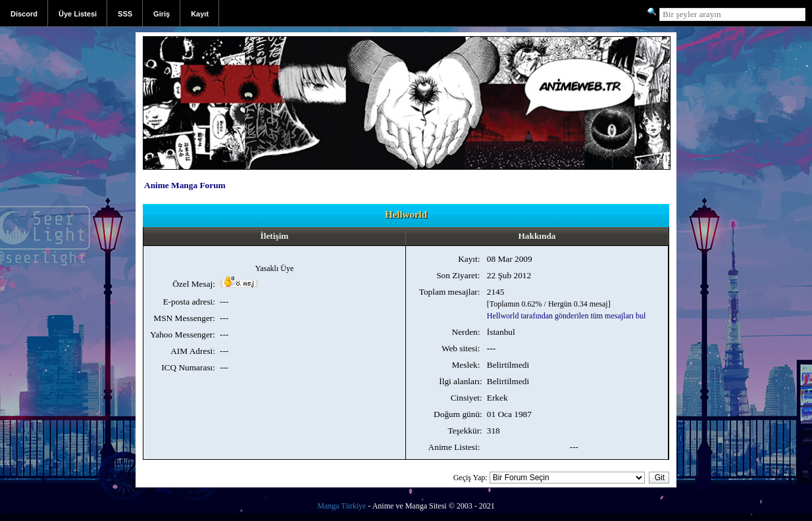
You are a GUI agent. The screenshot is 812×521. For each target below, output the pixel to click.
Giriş (162, 14)
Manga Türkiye (342, 506)
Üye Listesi (78, 14)
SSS (125, 14)
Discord (24, 14)
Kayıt (200, 14)
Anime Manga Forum (185, 185)
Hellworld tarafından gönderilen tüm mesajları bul (567, 316)
